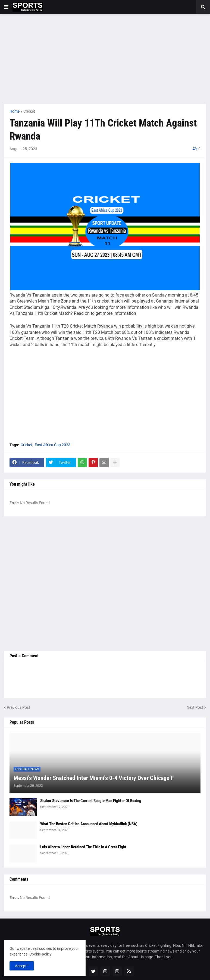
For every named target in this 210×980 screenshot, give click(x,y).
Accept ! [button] (22, 966)
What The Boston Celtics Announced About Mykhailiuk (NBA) (89, 824)
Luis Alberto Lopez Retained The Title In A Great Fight (83, 847)
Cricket (29, 111)
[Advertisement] (105, 59)
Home (15, 111)
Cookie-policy (40, 954)
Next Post (195, 707)
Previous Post (18, 707)
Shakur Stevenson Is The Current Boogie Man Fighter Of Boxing (91, 801)
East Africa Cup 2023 (53, 445)
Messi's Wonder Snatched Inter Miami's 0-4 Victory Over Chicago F (94, 778)
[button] (6, 7)
